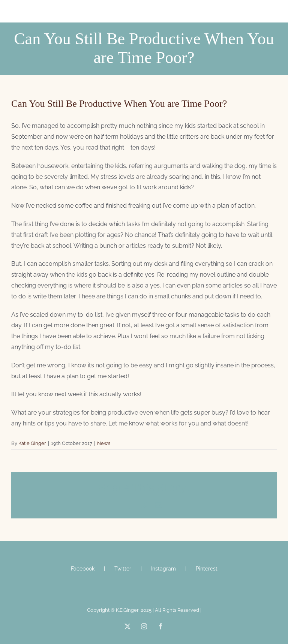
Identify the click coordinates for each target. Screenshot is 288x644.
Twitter (123, 569)
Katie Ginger (32, 443)
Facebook (83, 569)
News (104, 443)
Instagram (163, 569)
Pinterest (207, 569)
